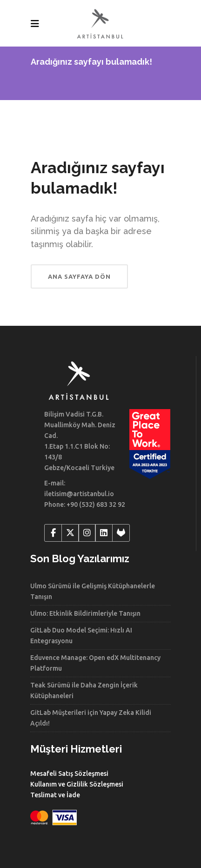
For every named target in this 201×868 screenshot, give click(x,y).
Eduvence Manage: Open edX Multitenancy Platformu (95, 663)
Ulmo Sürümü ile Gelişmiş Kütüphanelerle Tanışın (93, 591)
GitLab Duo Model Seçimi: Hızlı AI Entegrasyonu (81, 636)
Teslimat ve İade (55, 795)
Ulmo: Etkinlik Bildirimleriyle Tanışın (85, 613)
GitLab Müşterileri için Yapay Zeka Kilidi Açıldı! (91, 718)
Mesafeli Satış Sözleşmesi (69, 774)
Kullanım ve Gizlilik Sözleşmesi (77, 784)
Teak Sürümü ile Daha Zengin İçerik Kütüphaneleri (84, 690)
